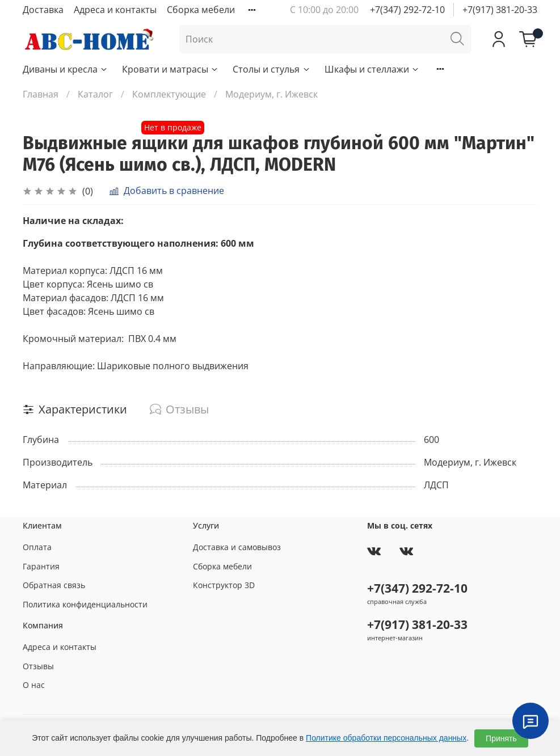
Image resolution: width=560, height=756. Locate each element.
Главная (41, 94)
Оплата (37, 547)
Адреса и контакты (115, 10)
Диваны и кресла (66, 69)
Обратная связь (54, 585)
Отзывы (38, 666)
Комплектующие (169, 94)
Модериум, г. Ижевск (271, 94)
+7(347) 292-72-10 (407, 10)
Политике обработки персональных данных (386, 738)
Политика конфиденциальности (85, 604)
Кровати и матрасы (170, 69)
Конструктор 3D (224, 585)
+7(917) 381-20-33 (500, 10)
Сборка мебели (201, 10)
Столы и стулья (271, 69)
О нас (34, 685)
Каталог (95, 94)
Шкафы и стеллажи (372, 69)
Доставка (43, 10)
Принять (501, 738)
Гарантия (41, 566)
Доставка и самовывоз (237, 547)
